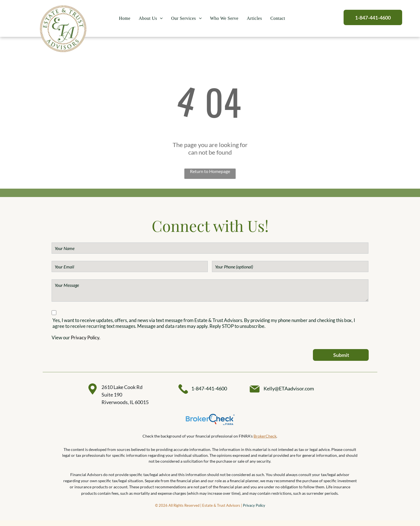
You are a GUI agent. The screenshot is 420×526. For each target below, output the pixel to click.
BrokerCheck (265, 436)
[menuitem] (125, 19)
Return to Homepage (210, 171)
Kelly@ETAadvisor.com (289, 388)
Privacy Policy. (86, 338)
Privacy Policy (254, 505)
